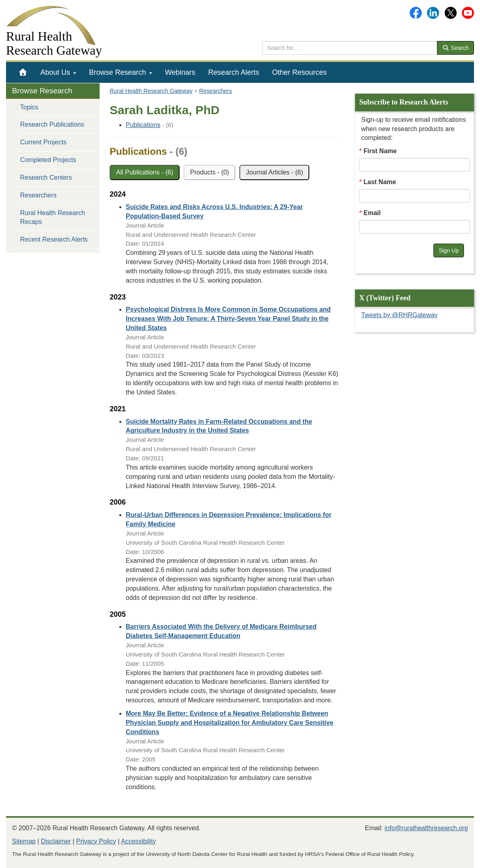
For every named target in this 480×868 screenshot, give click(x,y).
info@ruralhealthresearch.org (426, 828)
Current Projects (43, 142)
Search (455, 48)
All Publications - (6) (145, 172)
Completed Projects (48, 160)
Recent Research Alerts (54, 239)
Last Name (380, 182)
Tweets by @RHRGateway (399, 315)
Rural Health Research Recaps (53, 218)
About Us (58, 72)
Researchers (38, 195)
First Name (380, 151)
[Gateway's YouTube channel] (468, 12)
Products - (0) (209, 172)
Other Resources (299, 72)
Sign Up (449, 250)
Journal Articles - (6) (274, 172)
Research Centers (46, 177)
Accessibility (138, 841)
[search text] (350, 48)
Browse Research (121, 72)
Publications (143, 125)
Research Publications (52, 124)
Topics (29, 107)
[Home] (23, 72)
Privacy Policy (96, 841)
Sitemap (24, 841)
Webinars (180, 72)
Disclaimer (56, 841)
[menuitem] (23, 72)
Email (372, 213)
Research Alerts (234, 72)
